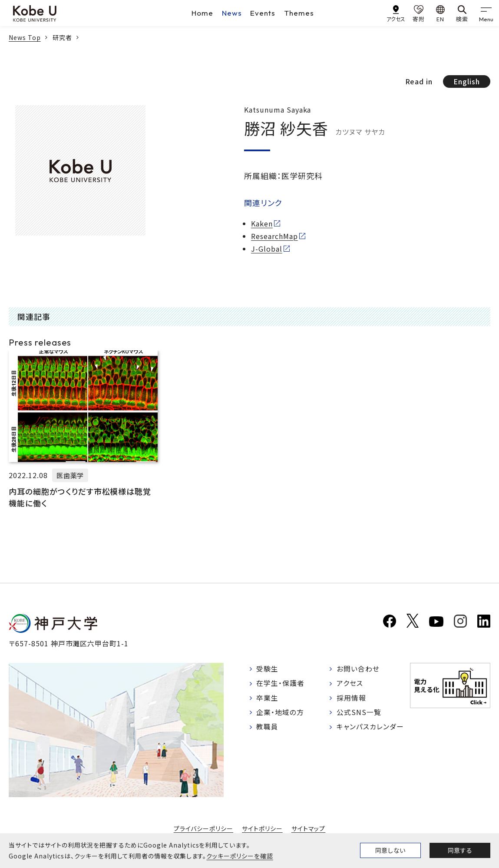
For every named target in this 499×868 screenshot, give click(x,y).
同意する (460, 850)
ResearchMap (274, 236)
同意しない (390, 850)
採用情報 (351, 698)
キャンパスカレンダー (370, 728)
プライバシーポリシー (203, 828)
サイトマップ (309, 828)
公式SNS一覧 (359, 713)
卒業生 (268, 698)
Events (263, 13)
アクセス (350, 684)
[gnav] (486, 13)
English (467, 81)
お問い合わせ (358, 669)
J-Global (267, 249)
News (232, 13)
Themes (299, 13)
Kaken (262, 223)
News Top (25, 37)
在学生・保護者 (281, 684)
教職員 (268, 728)
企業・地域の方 (281, 713)
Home (202, 13)
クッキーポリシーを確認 (240, 856)
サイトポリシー (262, 828)
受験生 (268, 669)
